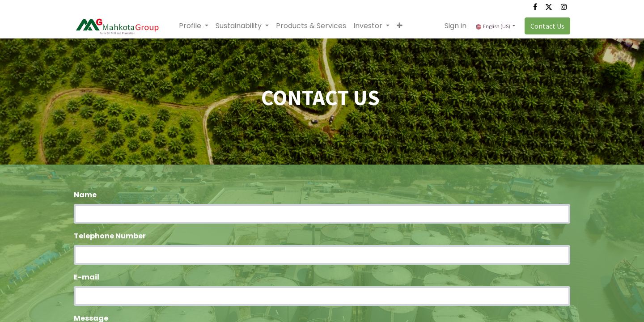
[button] (400, 26)
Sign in (455, 26)
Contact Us (547, 26)
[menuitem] (311, 26)
